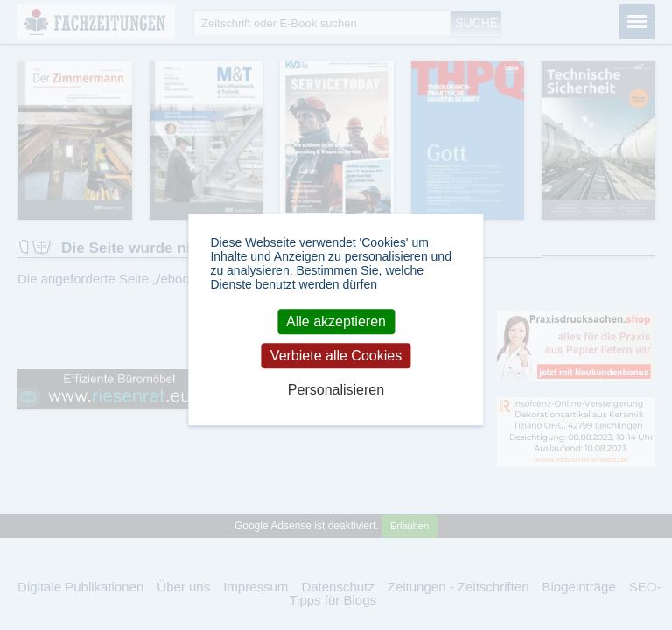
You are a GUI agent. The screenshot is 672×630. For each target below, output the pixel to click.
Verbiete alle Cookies (336, 356)
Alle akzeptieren (336, 322)
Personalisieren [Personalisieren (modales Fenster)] (336, 391)
